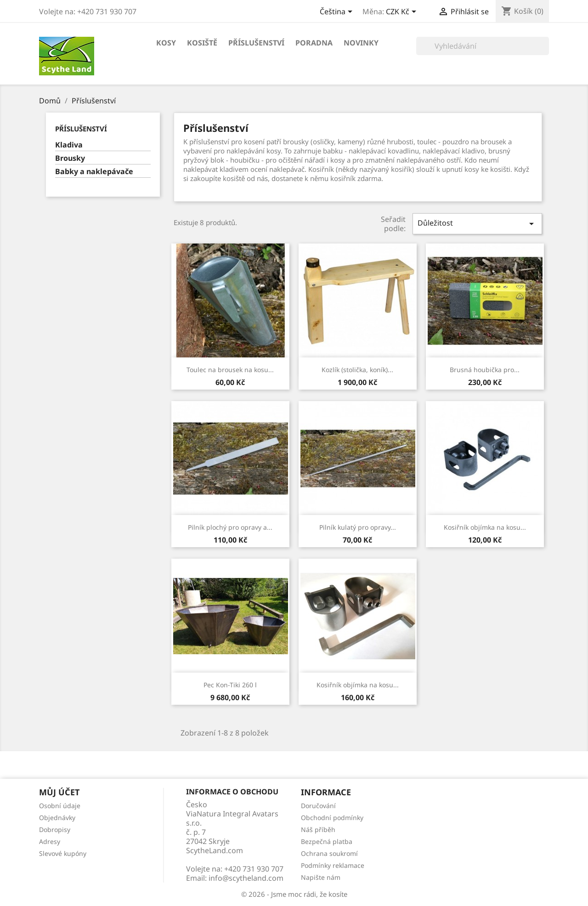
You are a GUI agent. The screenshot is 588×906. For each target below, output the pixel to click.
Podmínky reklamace (333, 865)
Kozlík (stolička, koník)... (357, 370)
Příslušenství (256, 43)
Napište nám (321, 877)
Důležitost (477, 224)
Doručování (318, 806)
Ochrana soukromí (329, 853)
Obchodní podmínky (332, 818)
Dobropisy (55, 830)
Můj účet (59, 792)
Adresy (50, 841)
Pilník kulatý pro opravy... (358, 527)
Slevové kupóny (63, 853)
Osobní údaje (60, 806)
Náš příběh (318, 830)
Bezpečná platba (327, 841)
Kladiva (69, 145)
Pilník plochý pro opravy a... (230, 527)
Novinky (361, 43)
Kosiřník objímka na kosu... (485, 527)
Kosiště (202, 43)
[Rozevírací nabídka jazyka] (338, 12)
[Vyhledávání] (483, 46)
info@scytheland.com (246, 878)
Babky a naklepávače (94, 172)
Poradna (314, 43)
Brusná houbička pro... (485, 370)
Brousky (70, 158)
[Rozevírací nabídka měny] (403, 12)
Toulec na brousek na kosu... (230, 370)
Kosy (166, 43)
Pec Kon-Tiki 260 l (230, 685)
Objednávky (57, 818)
